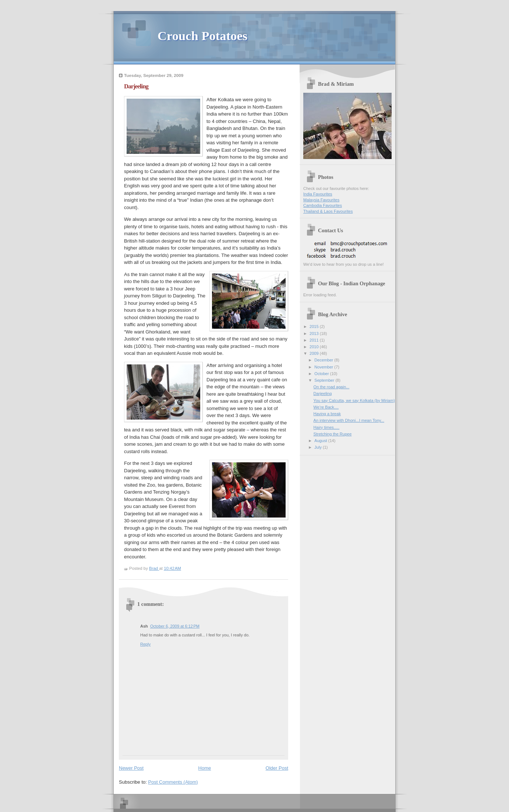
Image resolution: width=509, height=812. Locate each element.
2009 (315, 353)
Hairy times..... (327, 427)
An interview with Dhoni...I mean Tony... (349, 420)
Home (205, 768)
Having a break (327, 414)
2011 (315, 340)
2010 (315, 347)
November (324, 367)
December (324, 360)
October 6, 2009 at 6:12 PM (175, 626)
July (319, 447)
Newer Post (131, 768)
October (322, 374)
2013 (315, 333)
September (325, 380)
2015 (315, 326)
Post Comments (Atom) (173, 782)
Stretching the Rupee (333, 434)
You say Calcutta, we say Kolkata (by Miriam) (354, 400)
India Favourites (318, 194)
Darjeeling (323, 393)
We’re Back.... (326, 407)
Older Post (277, 768)
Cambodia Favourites (323, 205)
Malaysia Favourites (321, 200)
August (321, 441)
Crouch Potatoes (202, 36)
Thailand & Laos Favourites (328, 211)
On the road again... (332, 387)
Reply (145, 644)
